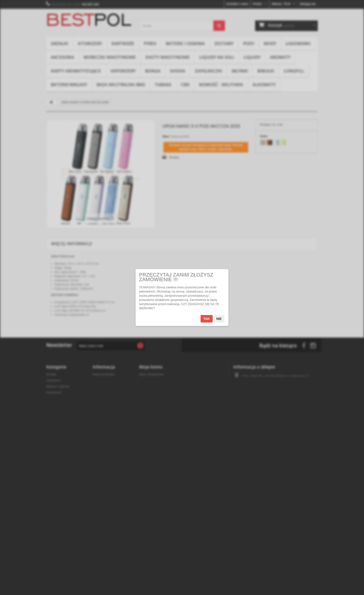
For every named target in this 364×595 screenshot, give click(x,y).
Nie (219, 319)
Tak (207, 319)
